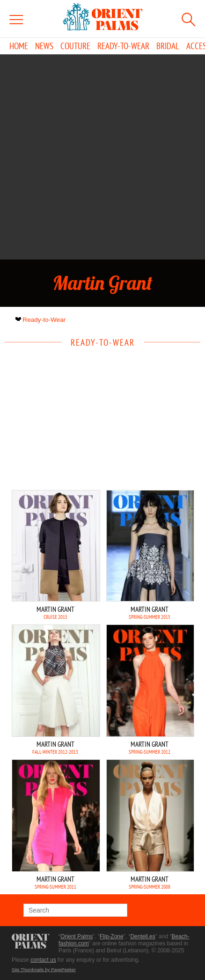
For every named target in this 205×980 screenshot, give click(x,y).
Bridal (168, 46)
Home (19, 46)
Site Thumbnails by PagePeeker (44, 969)
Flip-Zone (112, 936)
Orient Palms (77, 936)
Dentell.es (143, 936)
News (44, 46)
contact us (43, 960)
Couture (75, 46)
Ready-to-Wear (123, 46)
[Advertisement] (102, 157)
